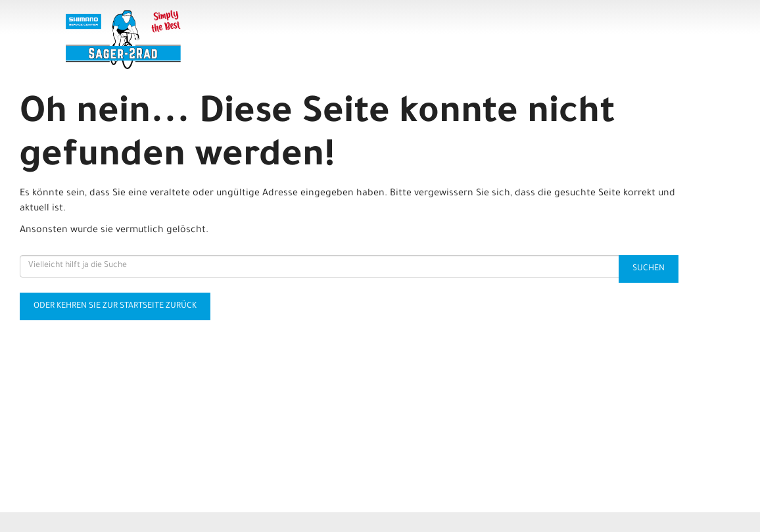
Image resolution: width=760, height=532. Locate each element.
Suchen (649, 269)
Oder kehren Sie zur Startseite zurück (115, 306)
